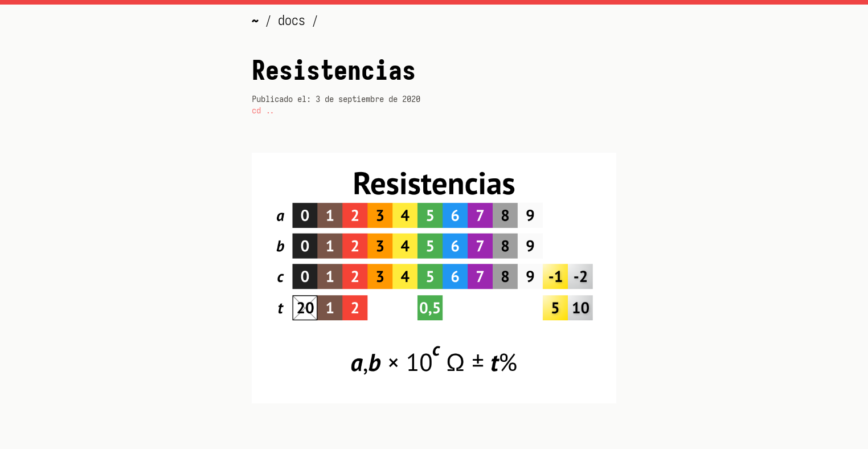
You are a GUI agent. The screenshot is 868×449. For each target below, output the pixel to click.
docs (295, 21)
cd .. (263, 111)
